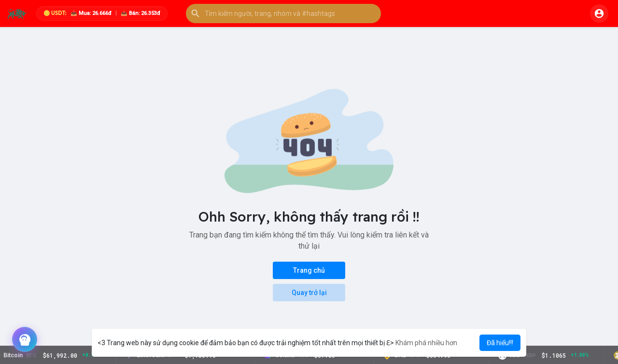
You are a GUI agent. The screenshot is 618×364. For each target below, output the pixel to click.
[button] (283, 14)
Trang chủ (309, 270)
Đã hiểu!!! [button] (500, 343)
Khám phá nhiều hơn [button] (426, 343)
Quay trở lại (309, 293)
